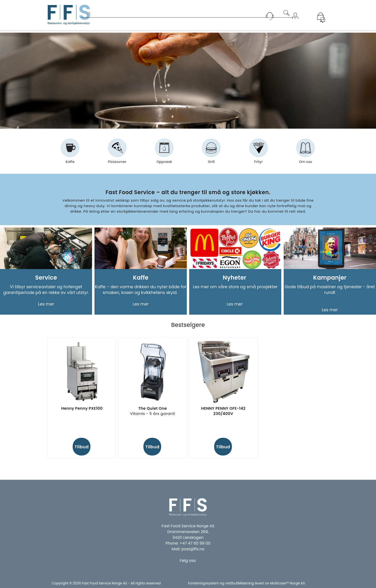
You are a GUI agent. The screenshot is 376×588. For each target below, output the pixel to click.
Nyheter (235, 278)
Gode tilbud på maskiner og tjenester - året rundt (330, 290)
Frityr (258, 153)
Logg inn (295, 22)
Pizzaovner (117, 153)
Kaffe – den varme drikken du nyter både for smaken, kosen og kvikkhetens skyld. (141, 290)
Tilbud (82, 447)
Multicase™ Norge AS (287, 583)
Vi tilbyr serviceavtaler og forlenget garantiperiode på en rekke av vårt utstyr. (46, 290)
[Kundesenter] (270, 16)
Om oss (306, 153)
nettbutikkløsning (240, 583)
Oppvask (164, 153)
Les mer (46, 304)
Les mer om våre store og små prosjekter (235, 287)
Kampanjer (330, 278)
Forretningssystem (203, 583)
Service (46, 278)
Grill (211, 153)
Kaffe (70, 153)
